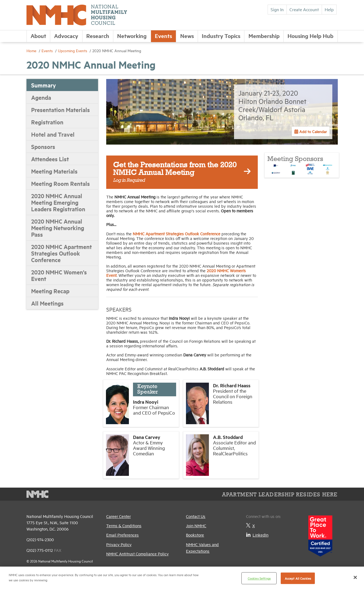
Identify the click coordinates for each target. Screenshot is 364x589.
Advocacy (66, 36)
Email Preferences (122, 535)
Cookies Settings (259, 578)
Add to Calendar (313, 131)
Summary (44, 85)
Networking (132, 36)
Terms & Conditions (124, 525)
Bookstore (195, 535)
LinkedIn (257, 535)
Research (98, 36)
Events (163, 36)
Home (32, 50)
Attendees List (50, 159)
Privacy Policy (119, 544)
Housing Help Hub (310, 36)
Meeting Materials (54, 171)
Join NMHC (196, 525)
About (38, 36)
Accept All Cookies (298, 578)
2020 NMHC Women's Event (59, 275)
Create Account (304, 9)
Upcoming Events (73, 50)
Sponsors (43, 146)
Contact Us (196, 516)
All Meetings (47, 303)
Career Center (119, 516)
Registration (47, 122)
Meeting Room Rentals (60, 183)
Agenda (41, 97)
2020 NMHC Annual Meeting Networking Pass (58, 228)
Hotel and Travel (53, 134)
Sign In (277, 9)
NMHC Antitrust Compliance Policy (137, 554)
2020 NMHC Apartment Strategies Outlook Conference (61, 253)
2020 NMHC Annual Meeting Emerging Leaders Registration (58, 202)
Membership (264, 36)
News (187, 36)
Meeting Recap (50, 291)
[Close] (355, 577)
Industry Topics (221, 36)
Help (329, 9)
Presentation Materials (60, 110)
